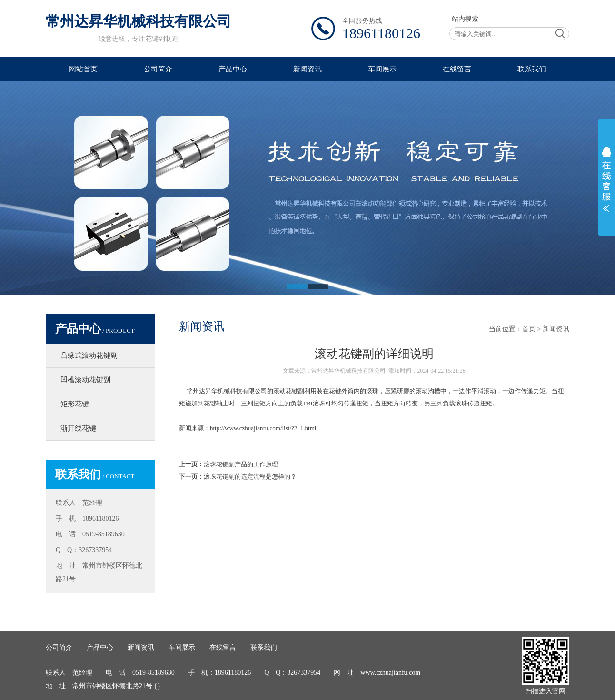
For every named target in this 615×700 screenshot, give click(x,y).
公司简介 (158, 69)
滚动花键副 (289, 391)
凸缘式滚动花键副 (89, 355)
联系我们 (532, 69)
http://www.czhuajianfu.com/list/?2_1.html (263, 428)
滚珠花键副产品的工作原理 (241, 464)
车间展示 (382, 69)
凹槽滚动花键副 (85, 380)
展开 (606, 179)
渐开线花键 (78, 428)
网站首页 (83, 69)
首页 (529, 329)
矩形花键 (75, 404)
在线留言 (457, 69)
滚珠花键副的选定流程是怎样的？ (250, 477)
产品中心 (233, 69)
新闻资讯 (307, 69)
